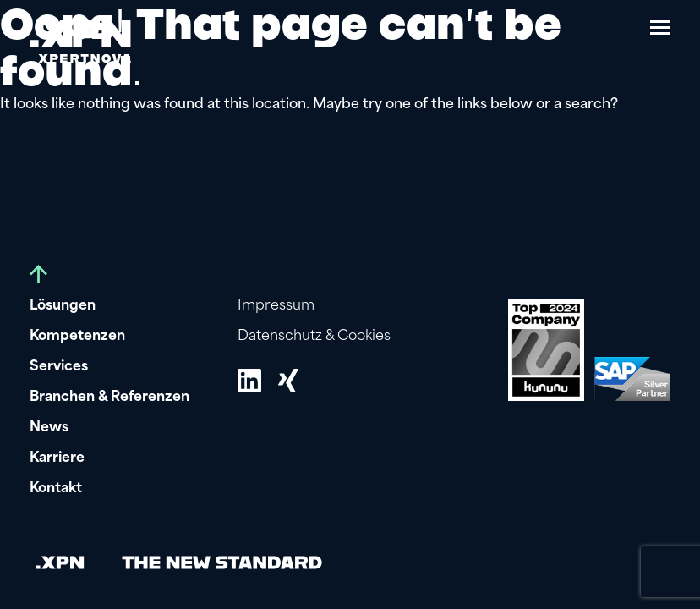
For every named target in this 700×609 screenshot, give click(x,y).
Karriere (57, 458)
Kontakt (56, 489)
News (49, 428)
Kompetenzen (77, 337)
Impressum (276, 306)
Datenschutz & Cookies (314, 337)
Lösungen (63, 306)
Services (59, 367)
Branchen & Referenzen (109, 398)
